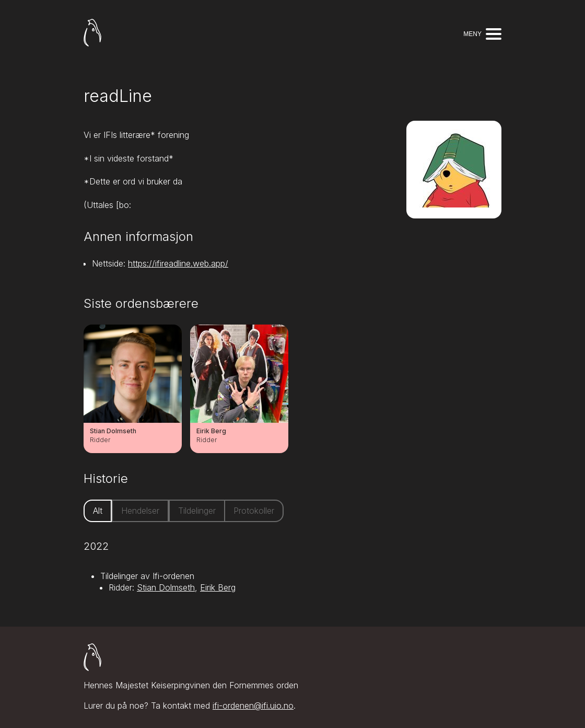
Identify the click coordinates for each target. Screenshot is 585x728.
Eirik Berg (218, 587)
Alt (98, 511)
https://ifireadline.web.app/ (178, 263)
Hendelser (140, 511)
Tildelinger (197, 511)
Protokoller (254, 511)
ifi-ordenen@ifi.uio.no (253, 706)
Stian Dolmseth (166, 587)
